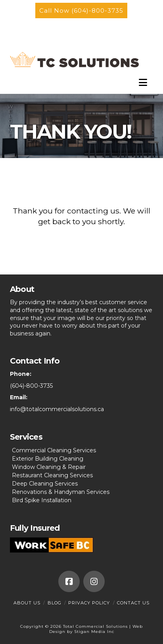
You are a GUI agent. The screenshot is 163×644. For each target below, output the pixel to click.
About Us (27, 603)
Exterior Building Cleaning (48, 459)
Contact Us (133, 603)
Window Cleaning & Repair (49, 467)
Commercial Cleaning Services (54, 450)
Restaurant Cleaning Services (52, 475)
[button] (143, 85)
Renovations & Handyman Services (61, 492)
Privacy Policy (89, 603)
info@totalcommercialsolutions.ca (57, 409)
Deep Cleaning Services (45, 484)
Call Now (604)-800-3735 (81, 10)
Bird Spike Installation (42, 500)
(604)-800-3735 (31, 386)
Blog (55, 603)
